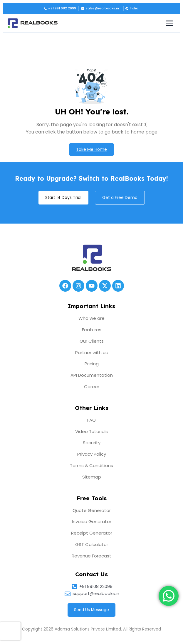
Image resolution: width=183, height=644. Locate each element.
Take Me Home (91, 149)
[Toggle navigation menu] (169, 23)
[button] (131, 9)
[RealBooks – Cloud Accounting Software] (33, 23)
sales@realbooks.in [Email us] (100, 8)
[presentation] (10, 631)
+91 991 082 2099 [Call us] (60, 8)
